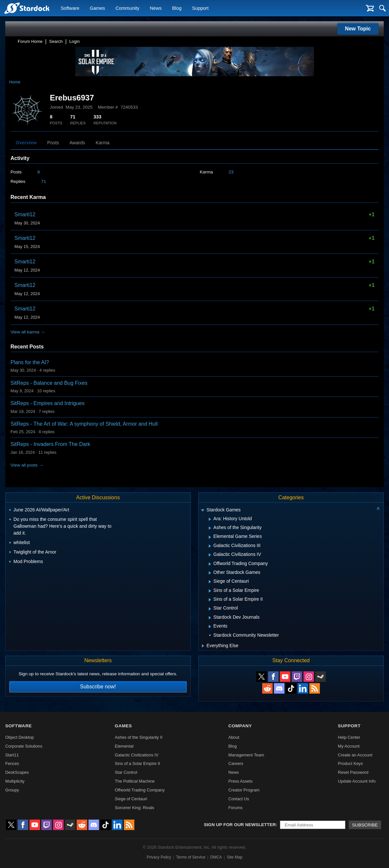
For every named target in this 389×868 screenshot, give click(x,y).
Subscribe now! (98, 687)
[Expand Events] (210, 627)
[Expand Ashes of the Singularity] (210, 528)
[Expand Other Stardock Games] (210, 573)
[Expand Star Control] (210, 609)
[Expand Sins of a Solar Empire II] (210, 600)
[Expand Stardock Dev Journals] (210, 618)
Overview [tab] (26, 143)
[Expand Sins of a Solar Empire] (210, 591)
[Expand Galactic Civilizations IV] (210, 555)
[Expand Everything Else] (203, 646)
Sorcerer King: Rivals (134, 808)
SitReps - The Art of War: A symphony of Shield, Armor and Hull (84, 424)
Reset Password (353, 772)
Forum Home (30, 41)
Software (70, 9)
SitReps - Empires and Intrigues (48, 403)
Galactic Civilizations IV (136, 755)
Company (240, 726)
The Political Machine (135, 781)
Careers (236, 763)
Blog (177, 9)
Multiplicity (15, 781)
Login (74, 41)
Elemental (124, 746)
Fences (12, 763)
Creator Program (244, 790)
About (234, 737)
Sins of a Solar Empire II (137, 763)
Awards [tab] (77, 143)
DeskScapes (17, 772)
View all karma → (28, 332)
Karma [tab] (103, 143)
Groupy (12, 790)
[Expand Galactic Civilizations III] (210, 546)
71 (43, 181)
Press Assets (241, 781)
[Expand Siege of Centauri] (210, 582)
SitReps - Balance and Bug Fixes (49, 383)
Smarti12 (25, 214)
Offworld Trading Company (140, 790)
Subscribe (365, 825)
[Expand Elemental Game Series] (210, 537)
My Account (349, 746)
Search (56, 41)
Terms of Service (191, 857)
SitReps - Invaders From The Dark (50, 444)
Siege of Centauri (131, 799)
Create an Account (355, 755)
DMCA (216, 857)
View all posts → (27, 465)
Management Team (246, 755)
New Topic (358, 29)
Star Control (126, 772)
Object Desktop (20, 737)
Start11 (12, 755)
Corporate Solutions (24, 746)
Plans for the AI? (30, 362)
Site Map (234, 857)
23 (231, 172)
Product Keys (350, 763)
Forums (235, 808)
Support (200, 9)
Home (15, 82)
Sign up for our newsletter (240, 825)
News (156, 9)
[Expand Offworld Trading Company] (210, 564)
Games (97, 9)
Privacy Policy (159, 857)
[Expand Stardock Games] (203, 511)
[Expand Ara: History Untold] (210, 519)
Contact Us (239, 799)
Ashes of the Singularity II (138, 737)
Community (127, 9)
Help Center (349, 737)
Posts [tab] (53, 143)
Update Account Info (357, 781)
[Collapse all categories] (378, 508)
